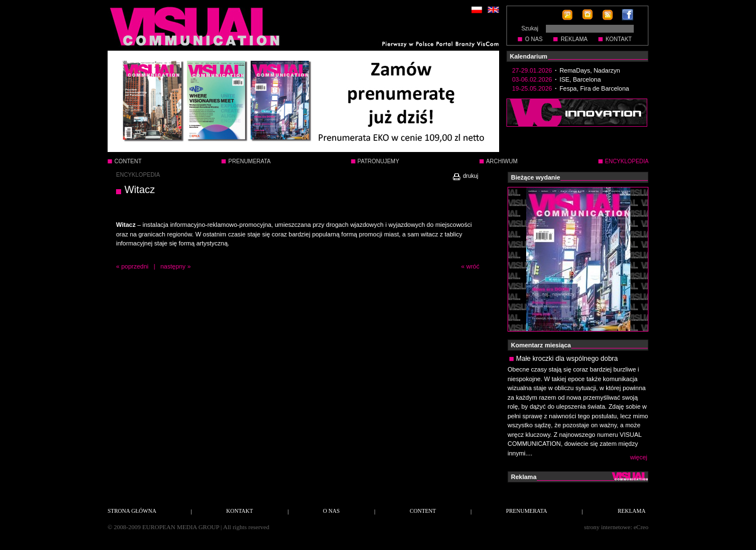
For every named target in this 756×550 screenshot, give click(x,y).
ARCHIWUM (502, 161)
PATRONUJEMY (379, 161)
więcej (639, 457)
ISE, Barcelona (580, 79)
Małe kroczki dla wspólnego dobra (567, 359)
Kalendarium (529, 56)
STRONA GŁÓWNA (132, 511)
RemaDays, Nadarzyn (590, 70)
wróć (473, 266)
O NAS (534, 39)
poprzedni (135, 266)
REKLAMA (574, 39)
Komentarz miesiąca (541, 345)
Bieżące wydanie (535, 177)
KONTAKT (619, 39)
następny (173, 266)
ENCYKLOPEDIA (138, 175)
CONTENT (128, 161)
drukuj (465, 176)
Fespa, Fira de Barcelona (594, 88)
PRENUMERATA (249, 161)
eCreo (641, 527)
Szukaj (530, 28)
